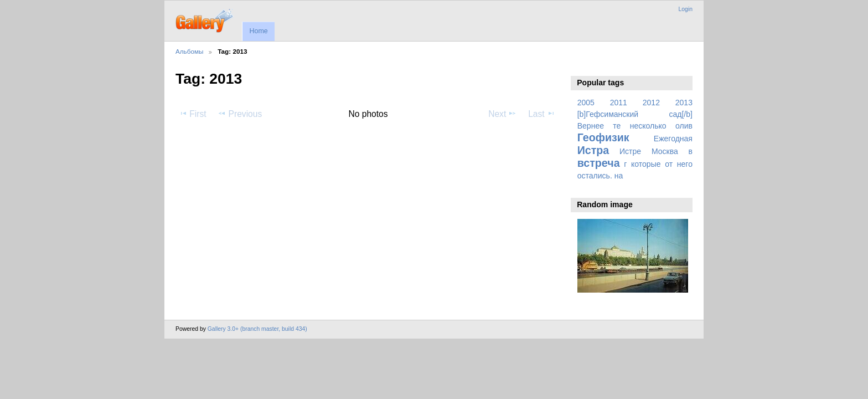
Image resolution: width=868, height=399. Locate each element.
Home (258, 31)
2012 (651, 103)
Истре (630, 151)
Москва (665, 151)
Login (686, 9)
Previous (240, 114)
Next (502, 114)
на (619, 176)
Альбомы (189, 51)
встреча (599, 163)
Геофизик (603, 137)
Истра (593, 150)
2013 (684, 103)
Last (542, 114)
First (192, 114)
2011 (619, 103)
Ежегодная (673, 139)
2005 (586, 103)
